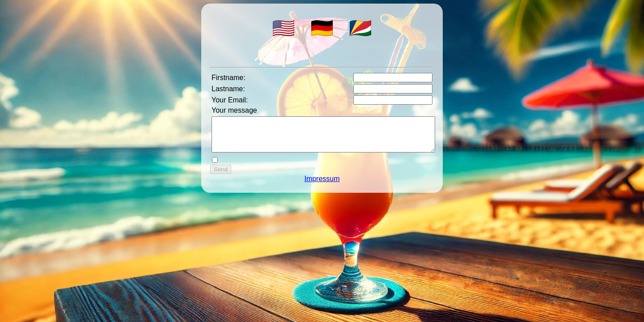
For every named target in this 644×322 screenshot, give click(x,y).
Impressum (322, 185)
